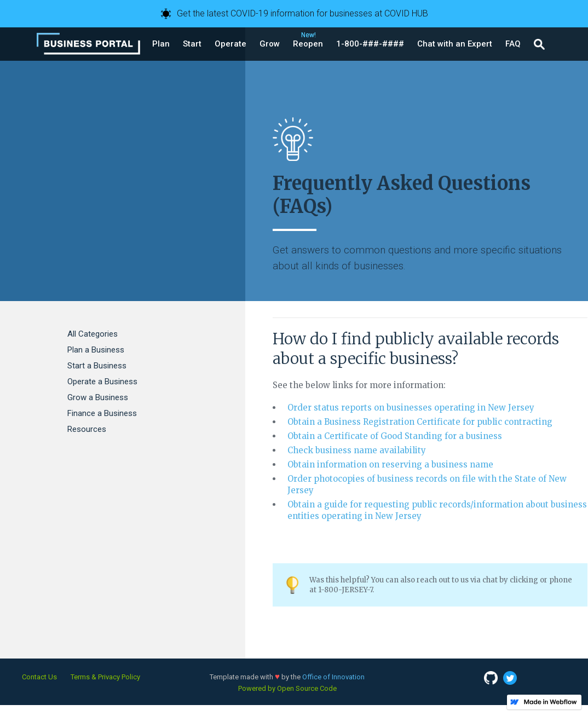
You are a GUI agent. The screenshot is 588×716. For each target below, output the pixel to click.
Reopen (308, 44)
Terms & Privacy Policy (105, 677)
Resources (87, 429)
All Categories (93, 334)
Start (192, 44)
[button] (161, 44)
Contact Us (39, 677)
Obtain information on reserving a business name (390, 464)
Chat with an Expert (455, 44)
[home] (88, 44)
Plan (161, 44)
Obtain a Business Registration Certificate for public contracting (420, 422)
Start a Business (97, 366)
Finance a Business (102, 413)
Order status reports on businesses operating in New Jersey (411, 408)
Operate (230, 44)
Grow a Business (98, 397)
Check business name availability (357, 450)
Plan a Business (96, 350)
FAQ (513, 44)
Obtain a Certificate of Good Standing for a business (395, 436)
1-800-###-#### (370, 44)
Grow (270, 44)
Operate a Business (102, 382)
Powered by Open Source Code (287, 688)
